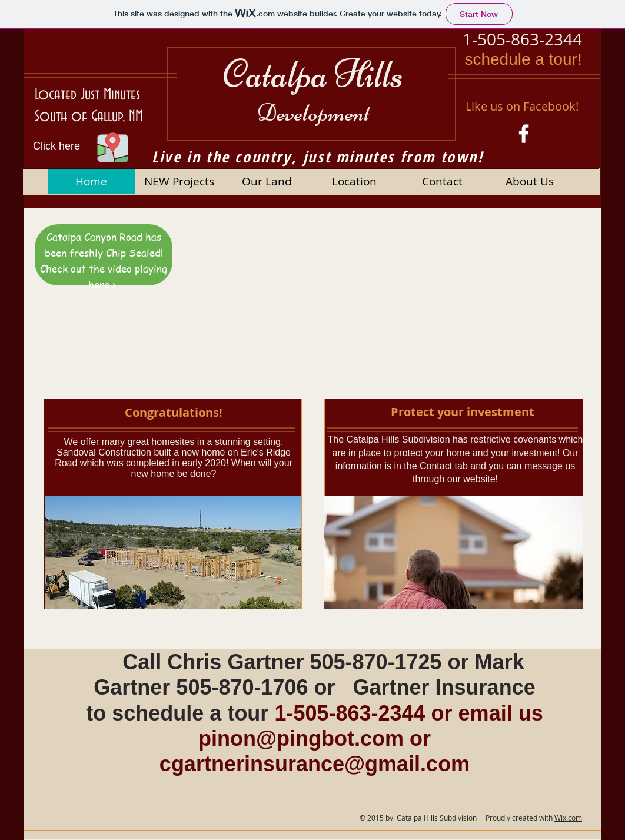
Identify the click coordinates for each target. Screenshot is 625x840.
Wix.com (568, 818)
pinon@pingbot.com (301, 738)
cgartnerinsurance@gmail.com (315, 764)
